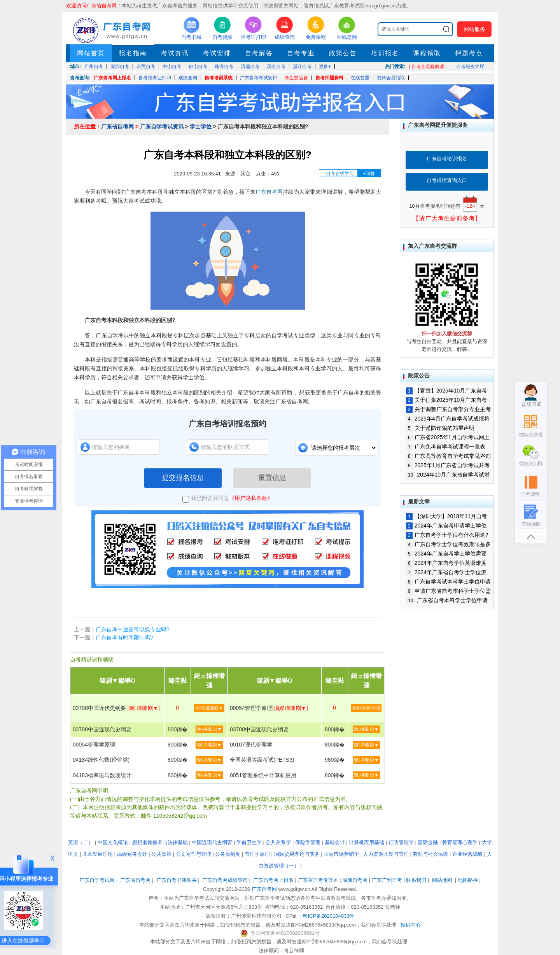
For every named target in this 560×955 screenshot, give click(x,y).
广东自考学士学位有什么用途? (447, 535)
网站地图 (442, 880)
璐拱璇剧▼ (209, 729)
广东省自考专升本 (318, 880)
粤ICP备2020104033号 (328, 916)
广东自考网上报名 (112, 78)
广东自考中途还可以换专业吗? (133, 629)
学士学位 (201, 126)
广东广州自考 (387, 880)
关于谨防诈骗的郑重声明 (440, 428)
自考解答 (259, 53)
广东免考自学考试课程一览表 (446, 447)
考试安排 (217, 53)
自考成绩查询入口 (447, 180)
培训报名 (385, 53)
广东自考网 (269, 192)
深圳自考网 (355, 880)
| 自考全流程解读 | (428, 67)
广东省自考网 (117, 126)
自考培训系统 (219, 78)
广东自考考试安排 (259, 78)
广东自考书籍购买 (177, 880)
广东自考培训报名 (447, 159)
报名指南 (133, 53)
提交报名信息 (183, 478)
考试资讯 (175, 53)
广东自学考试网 (97, 880)
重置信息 (272, 478)
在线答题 (360, 78)
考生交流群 (296, 78)
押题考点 (469, 53)
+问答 (369, 173)
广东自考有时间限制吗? (124, 638)
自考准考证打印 (155, 78)
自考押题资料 (329, 78)
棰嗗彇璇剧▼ (209, 708)
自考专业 (301, 53)
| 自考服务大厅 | (470, 67)
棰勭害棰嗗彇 (366, 708)
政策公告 (343, 53)
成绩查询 (188, 78)
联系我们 (416, 880)
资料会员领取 (391, 78)
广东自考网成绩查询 (225, 880)
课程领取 (427, 53)
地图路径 (469, 880)
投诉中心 (411, 925)
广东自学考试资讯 (162, 126)
